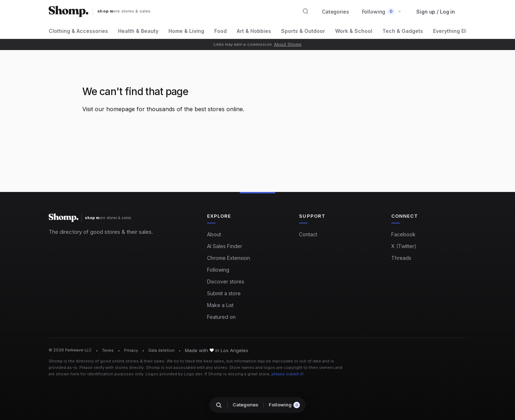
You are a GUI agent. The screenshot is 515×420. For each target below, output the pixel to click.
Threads (401, 258)
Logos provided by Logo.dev (174, 374)
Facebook (403, 234)
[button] (382, 12)
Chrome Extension (229, 258)
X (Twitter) (404, 246)
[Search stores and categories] (306, 11)
